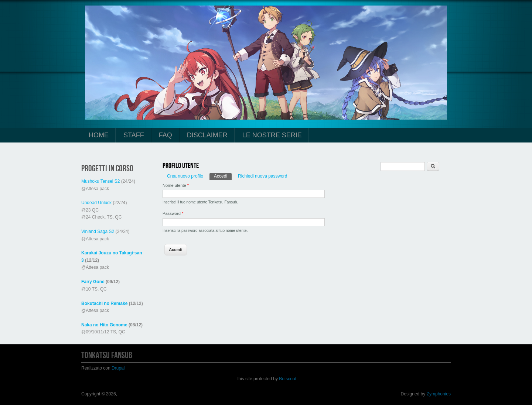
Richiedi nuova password (262, 176)
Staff (134, 135)
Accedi (223, 176)
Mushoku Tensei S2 (101, 181)
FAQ (166, 135)
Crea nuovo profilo (185, 176)
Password (173, 213)
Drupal (118, 368)
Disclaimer (207, 135)
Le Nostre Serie (272, 135)
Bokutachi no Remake (104, 303)
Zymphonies (439, 394)
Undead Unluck (96, 203)
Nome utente (176, 185)
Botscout (288, 379)
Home (99, 135)
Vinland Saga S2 (98, 231)
